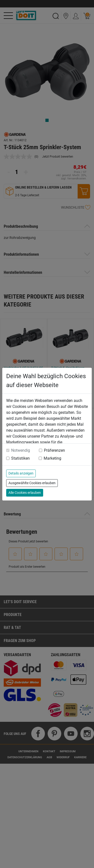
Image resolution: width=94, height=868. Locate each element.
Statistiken (20, 458)
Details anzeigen (21, 473)
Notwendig (21, 450)
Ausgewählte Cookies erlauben (32, 483)
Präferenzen (54, 450)
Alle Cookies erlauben (25, 493)
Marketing (52, 458)
